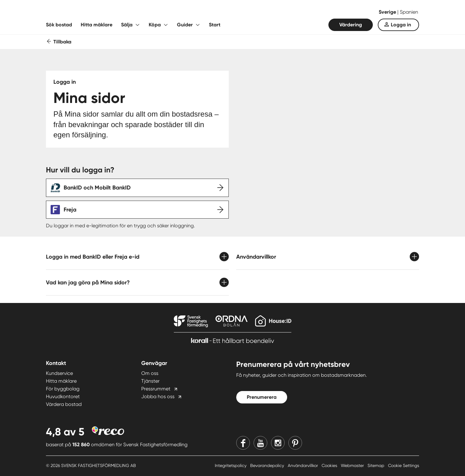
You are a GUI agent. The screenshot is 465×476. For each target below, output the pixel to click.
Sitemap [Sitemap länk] (377, 465)
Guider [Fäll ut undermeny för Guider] (185, 25)
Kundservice (59, 373)
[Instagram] (278, 443)
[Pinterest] (295, 443)
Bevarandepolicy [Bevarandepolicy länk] (268, 465)
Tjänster (150, 381)
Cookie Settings (404, 465)
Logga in (401, 25)
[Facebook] (243, 443)
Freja (70, 210)
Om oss (150, 373)
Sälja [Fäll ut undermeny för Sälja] (127, 25)
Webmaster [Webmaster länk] (353, 465)
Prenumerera (262, 397)
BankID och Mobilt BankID (97, 188)
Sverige (388, 12)
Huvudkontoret (63, 396)
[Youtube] (260, 443)
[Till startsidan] (108, 12)
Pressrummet (156, 389)
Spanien (409, 12)
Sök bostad (59, 25)
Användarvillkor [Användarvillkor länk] (303, 465)
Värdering (351, 25)
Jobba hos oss (158, 396)
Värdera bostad (64, 404)
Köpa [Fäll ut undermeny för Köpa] (155, 25)
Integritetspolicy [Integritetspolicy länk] (231, 465)
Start (215, 25)
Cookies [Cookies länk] (330, 465)
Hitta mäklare (97, 25)
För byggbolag (63, 389)
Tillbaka (62, 42)
